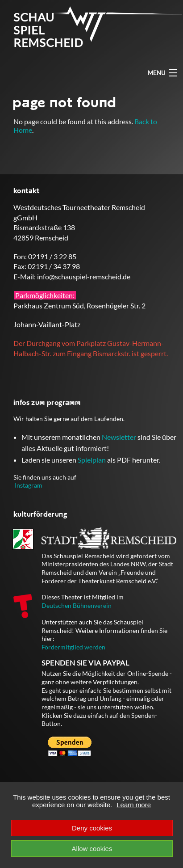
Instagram (29, 485)
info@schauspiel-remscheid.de (84, 276)
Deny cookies (92, 828)
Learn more (134, 805)
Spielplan (92, 460)
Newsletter (119, 437)
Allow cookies (92, 849)
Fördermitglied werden (73, 647)
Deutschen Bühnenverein (77, 605)
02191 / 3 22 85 (52, 256)
